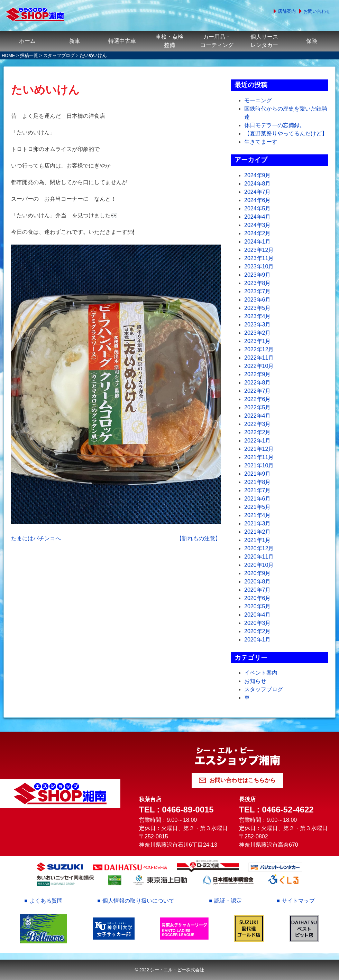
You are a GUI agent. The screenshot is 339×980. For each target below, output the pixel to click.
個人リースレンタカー (264, 41)
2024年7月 (258, 192)
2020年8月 (258, 582)
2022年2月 (258, 432)
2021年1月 (258, 540)
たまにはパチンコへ (36, 538)
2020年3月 (258, 623)
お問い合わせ (317, 11)
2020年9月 (258, 573)
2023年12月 (259, 250)
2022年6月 (258, 399)
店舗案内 (287, 11)
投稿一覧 (29, 55)
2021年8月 (258, 482)
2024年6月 (258, 200)
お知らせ (255, 681)
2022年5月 (258, 407)
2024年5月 (258, 208)
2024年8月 (258, 184)
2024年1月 (258, 242)
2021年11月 (259, 457)
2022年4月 (258, 416)
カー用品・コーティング (217, 41)
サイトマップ (298, 901)
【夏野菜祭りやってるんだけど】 (286, 134)
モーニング (258, 100)
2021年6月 (258, 499)
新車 (75, 41)
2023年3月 (258, 325)
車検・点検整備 (169, 41)
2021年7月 (258, 490)
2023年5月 (258, 308)
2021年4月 (258, 515)
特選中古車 (122, 41)
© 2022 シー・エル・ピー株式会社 (169, 970)
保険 (312, 41)
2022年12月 (259, 349)
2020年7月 (258, 590)
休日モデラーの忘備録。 (275, 125)
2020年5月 (258, 606)
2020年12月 (259, 548)
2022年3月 (258, 424)
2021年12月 (259, 449)
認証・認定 (228, 901)
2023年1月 (258, 341)
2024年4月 (258, 217)
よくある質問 (46, 901)
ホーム (27, 41)
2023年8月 (258, 283)
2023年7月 (258, 291)
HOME (8, 55)
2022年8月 (258, 383)
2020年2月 (258, 631)
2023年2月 (258, 333)
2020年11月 (259, 557)
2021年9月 (258, 474)
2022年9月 (258, 374)
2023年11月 (259, 258)
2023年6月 (258, 300)
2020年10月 (259, 565)
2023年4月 (258, 316)
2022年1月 (258, 441)
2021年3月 (258, 524)
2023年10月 (259, 267)
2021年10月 (259, 465)
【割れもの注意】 (199, 538)
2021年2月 (258, 532)
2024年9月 (258, 175)
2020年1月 (258, 640)
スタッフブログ (59, 55)
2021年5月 (258, 507)
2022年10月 (259, 366)
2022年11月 (259, 358)
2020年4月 (258, 615)
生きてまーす (261, 142)
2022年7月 (258, 391)
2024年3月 (258, 225)
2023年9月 (258, 275)
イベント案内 (261, 673)
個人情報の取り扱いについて (138, 901)
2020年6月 (258, 598)
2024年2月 (258, 233)
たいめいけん (45, 90)
